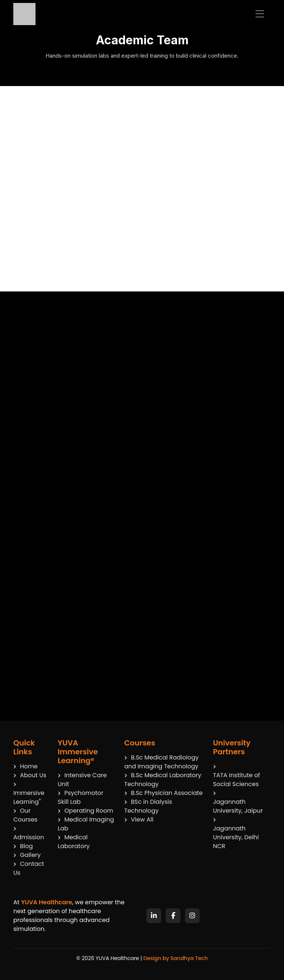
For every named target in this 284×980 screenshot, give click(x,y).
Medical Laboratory (74, 842)
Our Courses (25, 815)
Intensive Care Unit (82, 780)
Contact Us (29, 868)
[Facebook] (173, 916)
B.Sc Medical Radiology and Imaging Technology (161, 762)
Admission (29, 834)
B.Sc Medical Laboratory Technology (163, 780)
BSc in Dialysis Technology (148, 806)
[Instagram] (192, 916)
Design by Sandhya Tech (176, 958)
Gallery (27, 855)
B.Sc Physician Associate (163, 793)
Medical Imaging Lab (86, 824)
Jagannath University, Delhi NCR (236, 837)
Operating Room (85, 811)
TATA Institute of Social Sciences (236, 780)
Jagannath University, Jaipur (238, 806)
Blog (23, 846)
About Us (30, 775)
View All (139, 819)
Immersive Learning (29, 794)
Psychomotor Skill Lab (81, 797)
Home (26, 766)
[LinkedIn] (154, 916)
